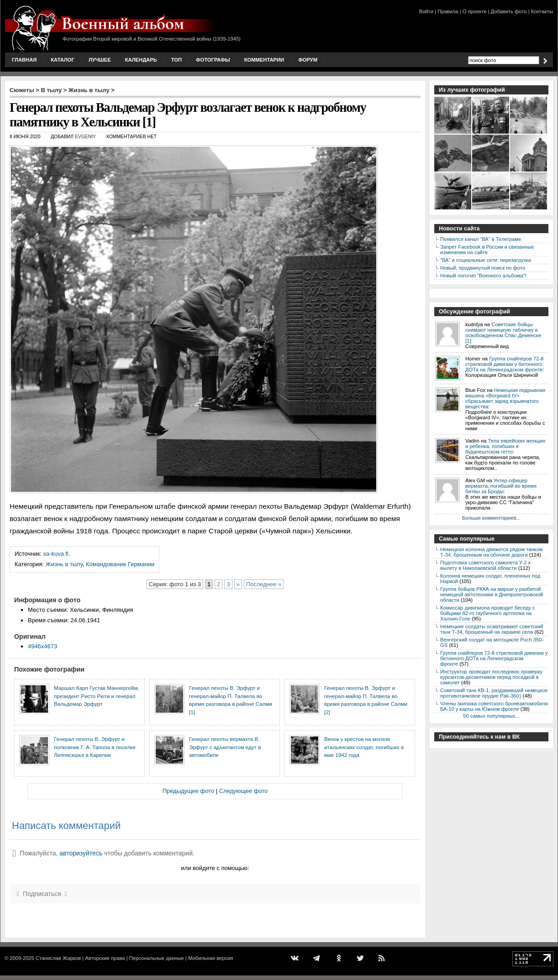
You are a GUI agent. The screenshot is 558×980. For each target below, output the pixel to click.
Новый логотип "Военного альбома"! (483, 276)
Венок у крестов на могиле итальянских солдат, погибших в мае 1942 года (364, 747)
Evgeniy (85, 137)
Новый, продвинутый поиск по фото (483, 268)
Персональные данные (157, 958)
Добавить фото (509, 11)
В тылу (51, 90)
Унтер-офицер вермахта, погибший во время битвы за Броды (501, 486)
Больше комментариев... (491, 518)
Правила (448, 11)
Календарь (141, 60)
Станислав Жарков (58, 958)
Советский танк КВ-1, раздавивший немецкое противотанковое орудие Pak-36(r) (494, 693)
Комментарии (264, 60)
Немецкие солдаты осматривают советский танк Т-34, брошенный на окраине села (492, 629)
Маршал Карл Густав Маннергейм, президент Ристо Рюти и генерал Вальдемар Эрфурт (97, 696)
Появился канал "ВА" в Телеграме (481, 239)
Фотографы (213, 60)
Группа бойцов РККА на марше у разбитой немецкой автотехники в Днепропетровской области (492, 594)
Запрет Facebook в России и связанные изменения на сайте (487, 250)
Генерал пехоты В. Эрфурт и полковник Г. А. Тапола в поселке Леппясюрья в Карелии (95, 747)
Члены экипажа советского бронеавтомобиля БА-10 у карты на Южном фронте (494, 706)
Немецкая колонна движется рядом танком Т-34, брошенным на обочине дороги (492, 552)
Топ (176, 60)
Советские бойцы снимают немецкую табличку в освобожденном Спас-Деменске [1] (503, 333)
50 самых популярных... (491, 716)
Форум (308, 60)
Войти (426, 11)
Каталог (63, 60)
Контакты (542, 11)
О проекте (475, 11)
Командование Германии (120, 564)
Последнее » (264, 584)
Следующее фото (244, 791)
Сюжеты (22, 90)
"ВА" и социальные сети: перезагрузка (486, 260)
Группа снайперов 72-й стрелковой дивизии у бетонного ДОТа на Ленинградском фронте (504, 364)
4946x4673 (42, 646)
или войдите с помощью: (215, 868)
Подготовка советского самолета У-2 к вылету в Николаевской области (485, 565)
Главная (24, 60)
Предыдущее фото (188, 791)
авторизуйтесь (81, 853)
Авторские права (105, 958)
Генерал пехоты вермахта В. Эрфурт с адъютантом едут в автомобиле (225, 747)
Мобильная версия (211, 958)
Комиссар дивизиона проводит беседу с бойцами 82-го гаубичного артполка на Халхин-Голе (488, 613)
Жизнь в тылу (89, 90)
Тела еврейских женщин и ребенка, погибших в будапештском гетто (505, 446)
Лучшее (100, 60)
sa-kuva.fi (56, 554)
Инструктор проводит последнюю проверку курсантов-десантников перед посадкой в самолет (491, 677)
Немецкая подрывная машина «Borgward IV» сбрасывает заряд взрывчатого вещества (505, 398)
